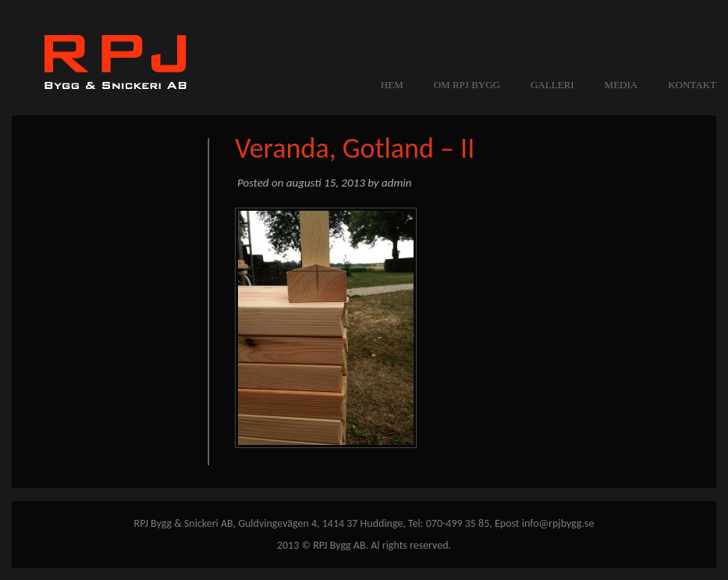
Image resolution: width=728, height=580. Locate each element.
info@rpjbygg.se (558, 523)
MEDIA (621, 85)
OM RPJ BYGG (467, 85)
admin (396, 183)
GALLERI (552, 85)
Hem (392, 85)
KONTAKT (692, 85)
